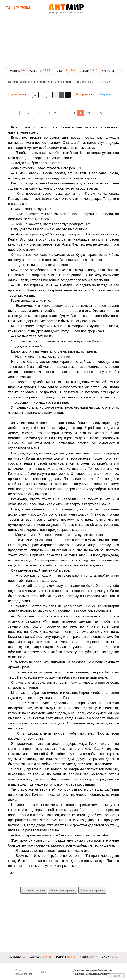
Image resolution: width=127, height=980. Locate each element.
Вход (7, 7)
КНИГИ (61, 71)
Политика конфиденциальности (92, 974)
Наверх (116, 976)
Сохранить (106, 95)
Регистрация (22, 7)
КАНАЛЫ (108, 71)
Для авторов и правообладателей (92, 970)
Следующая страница (92, 890)
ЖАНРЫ (15, 71)
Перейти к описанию (34, 890)
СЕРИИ (84, 71)
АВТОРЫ (36, 71)
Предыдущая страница (63, 890)
